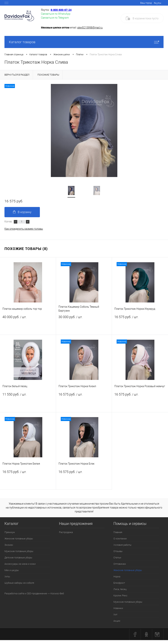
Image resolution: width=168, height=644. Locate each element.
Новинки (118, 608)
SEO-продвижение (37, 593)
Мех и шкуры (12, 570)
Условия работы (122, 545)
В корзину (22, 212)
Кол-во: (9, 221)
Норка (117, 577)
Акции (117, 621)
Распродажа (66, 532)
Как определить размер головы (24, 229)
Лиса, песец (120, 589)
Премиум (10, 532)
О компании (120, 539)
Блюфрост (119, 583)
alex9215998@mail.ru (90, 28)
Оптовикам (120, 564)
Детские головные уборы (18, 558)
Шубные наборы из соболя (19, 583)
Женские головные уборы (19, 539)
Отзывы (118, 551)
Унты (7, 577)
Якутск (158, 3)
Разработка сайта (14, 593)
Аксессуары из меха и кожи (20, 564)
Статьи (117, 558)
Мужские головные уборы (19, 551)
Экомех (9, 545)
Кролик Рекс (120, 596)
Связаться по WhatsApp (56, 14)
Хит (115, 614)
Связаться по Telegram (55, 18)
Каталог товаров (84, 42)
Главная (118, 532)
